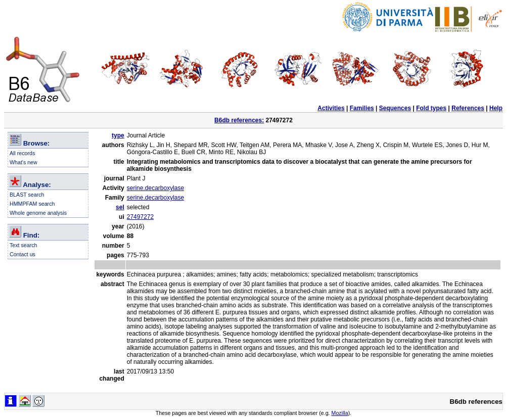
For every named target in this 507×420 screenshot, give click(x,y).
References (468, 108)
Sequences (395, 108)
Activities (331, 108)
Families (362, 108)
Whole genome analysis (38, 213)
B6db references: (239, 120)
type (118, 135)
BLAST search (27, 195)
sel (120, 207)
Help (496, 108)
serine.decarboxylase (155, 188)
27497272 (140, 217)
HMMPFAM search (32, 204)
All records (22, 153)
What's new (24, 162)
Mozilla (340, 413)
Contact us (22, 254)
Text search (24, 245)
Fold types (431, 108)
